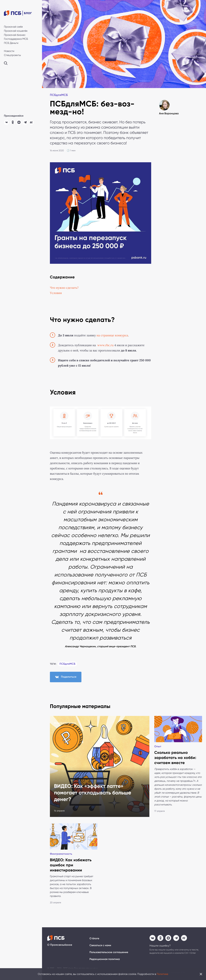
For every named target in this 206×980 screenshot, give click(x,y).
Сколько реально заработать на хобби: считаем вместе (175, 758)
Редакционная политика (105, 959)
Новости (9, 51)
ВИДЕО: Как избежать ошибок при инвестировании (71, 865)
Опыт (158, 747)
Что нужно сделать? (64, 288)
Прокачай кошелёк (16, 31)
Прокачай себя (13, 27)
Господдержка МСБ (16, 39)
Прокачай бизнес (15, 35)
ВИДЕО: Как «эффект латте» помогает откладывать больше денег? (93, 793)
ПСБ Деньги (11, 43)
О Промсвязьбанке (60, 945)
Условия (56, 293)
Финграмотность (65, 723)
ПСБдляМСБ (59, 95)
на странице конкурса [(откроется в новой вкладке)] (112, 335)
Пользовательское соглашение (109, 952)
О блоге (94, 939)
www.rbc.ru (106, 345)
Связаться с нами (100, 945)
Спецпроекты (12, 55)
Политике (163, 974)
